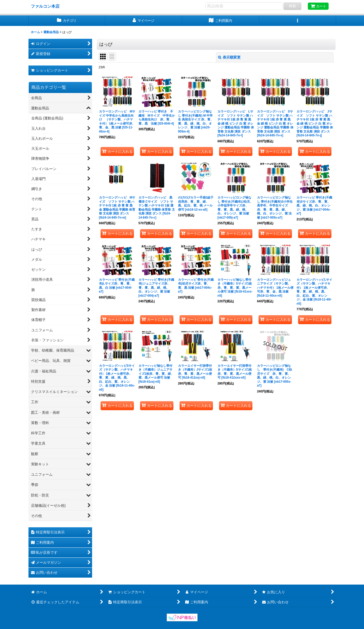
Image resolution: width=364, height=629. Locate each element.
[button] (298, 21)
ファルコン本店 (47, 6)
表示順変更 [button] (229, 57)
